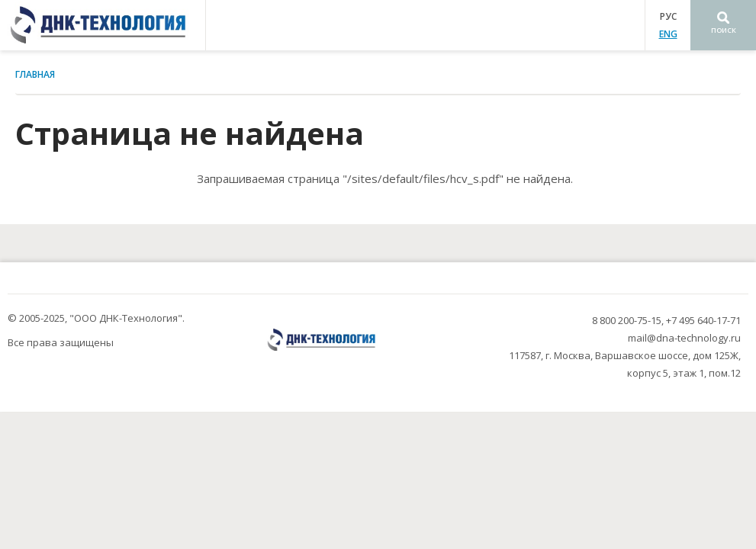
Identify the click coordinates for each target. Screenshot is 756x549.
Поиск (724, 30)
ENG (668, 34)
